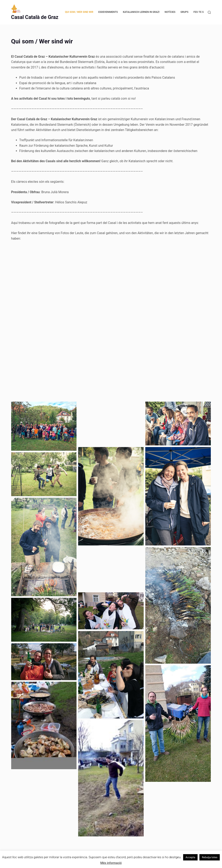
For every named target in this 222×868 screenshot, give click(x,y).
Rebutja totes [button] (210, 857)
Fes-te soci (201, 12)
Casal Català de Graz (35, 17)
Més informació (111, 863)
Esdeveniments (108, 12)
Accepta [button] (190, 857)
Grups (184, 12)
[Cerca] (209, 12)
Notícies (170, 12)
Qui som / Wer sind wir (79, 12)
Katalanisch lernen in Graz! (141, 12)
